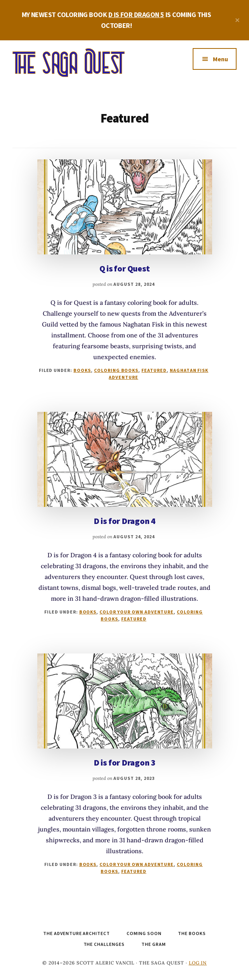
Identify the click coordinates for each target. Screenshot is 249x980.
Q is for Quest (125, 268)
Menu (220, 59)
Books (82, 370)
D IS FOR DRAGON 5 (136, 15)
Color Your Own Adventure (137, 612)
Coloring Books (116, 370)
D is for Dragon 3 (124, 762)
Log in (198, 963)
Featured (154, 370)
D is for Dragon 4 (124, 521)
